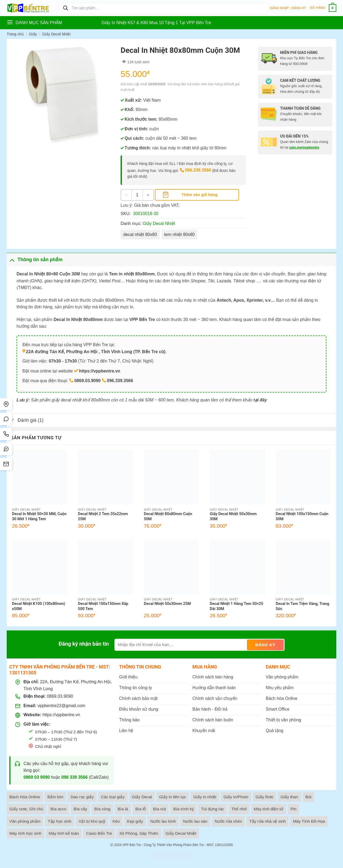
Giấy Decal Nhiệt (56, 34)
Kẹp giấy (135, 821)
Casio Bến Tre (99, 833)
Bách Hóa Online (25, 797)
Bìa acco (58, 809)
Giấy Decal (142, 797)
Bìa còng (102, 809)
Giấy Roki (264, 797)
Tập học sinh (59, 821)
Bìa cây (80, 809)
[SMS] (6, 464)
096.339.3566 (198, 170)
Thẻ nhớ (239, 809)
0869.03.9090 (60, 696)
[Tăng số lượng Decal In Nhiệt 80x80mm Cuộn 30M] (148, 195)
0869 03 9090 (37, 777)
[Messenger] (6, 449)
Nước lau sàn (195, 821)
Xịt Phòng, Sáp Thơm (139, 833)
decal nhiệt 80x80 (140, 234)
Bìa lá (123, 809)
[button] (288, 8)
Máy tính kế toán (64, 833)
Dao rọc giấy (82, 797)
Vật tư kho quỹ (92, 821)
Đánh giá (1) (25, 421)
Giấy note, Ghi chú (26, 809)
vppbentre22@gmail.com (61, 706)
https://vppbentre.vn (61, 715)
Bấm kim (55, 797)
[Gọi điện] (6, 434)
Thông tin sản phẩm (35, 259)
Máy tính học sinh (25, 833)
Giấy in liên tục (173, 797)
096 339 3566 (74, 777)
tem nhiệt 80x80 (180, 234)
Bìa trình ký (183, 809)
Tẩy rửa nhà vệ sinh (267, 821)
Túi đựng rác (212, 809)
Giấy (33, 34)
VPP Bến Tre (131, 845)
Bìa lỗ (141, 809)
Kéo (116, 821)
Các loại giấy (113, 797)
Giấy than (289, 797)
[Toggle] (12, 259)
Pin (293, 809)
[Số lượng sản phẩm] (137, 195)
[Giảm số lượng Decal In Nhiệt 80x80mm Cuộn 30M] (126, 195)
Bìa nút (159, 809)
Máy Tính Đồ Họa (309, 821)
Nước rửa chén (228, 821)
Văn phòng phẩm (25, 821)
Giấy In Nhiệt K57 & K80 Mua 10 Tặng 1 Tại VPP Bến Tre (156, 23)
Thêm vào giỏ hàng (200, 195)
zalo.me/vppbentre (304, 147)
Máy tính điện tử (269, 809)
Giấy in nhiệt (205, 797)
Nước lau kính (163, 821)
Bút (309, 797)
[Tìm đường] (6, 404)
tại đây (260, 400)
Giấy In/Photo (236, 797)
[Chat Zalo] (6, 419)
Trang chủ (15, 34)
